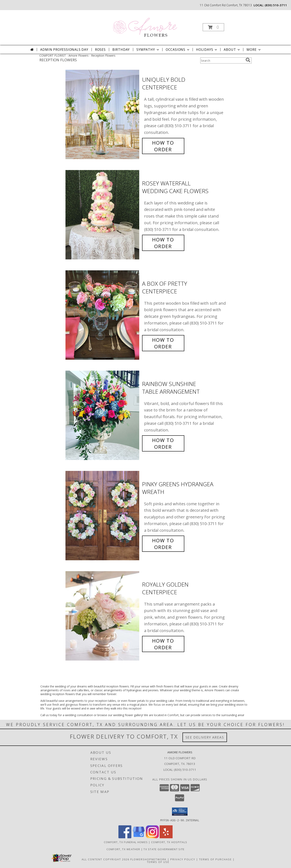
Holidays (207, 50)
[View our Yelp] (166, 837)
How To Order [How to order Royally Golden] (163, 644)
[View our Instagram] (152, 837)
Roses (100, 50)
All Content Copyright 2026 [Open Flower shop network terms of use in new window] (105, 859)
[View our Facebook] (125, 837)
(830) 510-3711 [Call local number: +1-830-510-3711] (276, 5)
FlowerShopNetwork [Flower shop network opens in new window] (148, 859)
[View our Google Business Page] (139, 837)
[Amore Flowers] (145, 26)
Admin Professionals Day (64, 50)
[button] (213, 27)
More (254, 50)
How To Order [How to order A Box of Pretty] (163, 343)
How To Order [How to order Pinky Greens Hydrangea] (163, 544)
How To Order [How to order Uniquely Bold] (163, 146)
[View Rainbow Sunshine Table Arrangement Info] (103, 415)
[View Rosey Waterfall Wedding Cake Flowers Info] (103, 215)
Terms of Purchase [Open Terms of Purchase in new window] (215, 859)
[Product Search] (222, 60)
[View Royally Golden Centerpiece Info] (103, 616)
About (232, 50)
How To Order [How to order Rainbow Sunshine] (163, 443)
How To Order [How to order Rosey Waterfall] (163, 243)
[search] (248, 60)
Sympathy (148, 50)
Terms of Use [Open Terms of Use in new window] (158, 862)
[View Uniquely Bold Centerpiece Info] (103, 115)
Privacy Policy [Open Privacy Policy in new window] (183, 859)
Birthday (121, 50)
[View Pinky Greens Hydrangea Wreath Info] (103, 516)
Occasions (178, 50)
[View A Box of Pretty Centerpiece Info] (103, 315)
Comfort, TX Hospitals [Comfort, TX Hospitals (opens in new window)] (169, 842)
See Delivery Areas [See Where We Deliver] (205, 737)
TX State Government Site (164, 849)
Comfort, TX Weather (123, 849)
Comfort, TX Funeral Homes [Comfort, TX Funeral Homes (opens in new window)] (126, 842)
